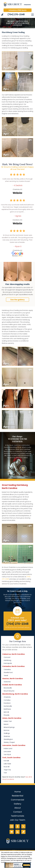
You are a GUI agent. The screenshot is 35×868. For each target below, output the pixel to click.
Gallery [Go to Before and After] (17, 804)
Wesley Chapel (9, 742)
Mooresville (8, 688)
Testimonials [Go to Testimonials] (17, 816)
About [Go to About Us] (18, 808)
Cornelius (7, 700)
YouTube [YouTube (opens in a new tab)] (12, 832)
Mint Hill (6, 712)
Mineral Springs (9, 727)
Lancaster (7, 752)
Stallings (7, 733)
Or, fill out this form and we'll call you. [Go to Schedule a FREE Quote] (18, 627)
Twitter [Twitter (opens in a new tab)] (23, 826)
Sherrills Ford (8, 672)
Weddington (8, 739)
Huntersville (8, 706)
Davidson (7, 703)
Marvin (6, 724)
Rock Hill (7, 767)
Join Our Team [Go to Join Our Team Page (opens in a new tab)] (18, 820)
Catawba (7, 669)
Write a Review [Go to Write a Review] (2, 15)
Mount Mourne (9, 691)
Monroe (7, 730)
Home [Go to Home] (18, 792)
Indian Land (8, 748)
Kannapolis (8, 663)
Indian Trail (8, 721)
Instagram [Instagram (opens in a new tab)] (12, 826)
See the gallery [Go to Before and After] (17, 300)
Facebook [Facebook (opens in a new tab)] (17, 826)
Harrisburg (7, 660)
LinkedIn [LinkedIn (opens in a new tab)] (17, 832)
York (5, 773)
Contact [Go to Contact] (18, 812)
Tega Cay (7, 770)
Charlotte (7, 697)
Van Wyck (7, 755)
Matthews (7, 709)
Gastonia (7, 682)
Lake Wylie (7, 764)
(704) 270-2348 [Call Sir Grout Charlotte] (16, 14)
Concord (7, 657)
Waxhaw (7, 736)
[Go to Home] (18, 5)
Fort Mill (6, 761)
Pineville (7, 715)
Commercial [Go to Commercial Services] (17, 800)
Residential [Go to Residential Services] (18, 796)
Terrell (6, 675)
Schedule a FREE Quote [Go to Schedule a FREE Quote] (17, 10)
